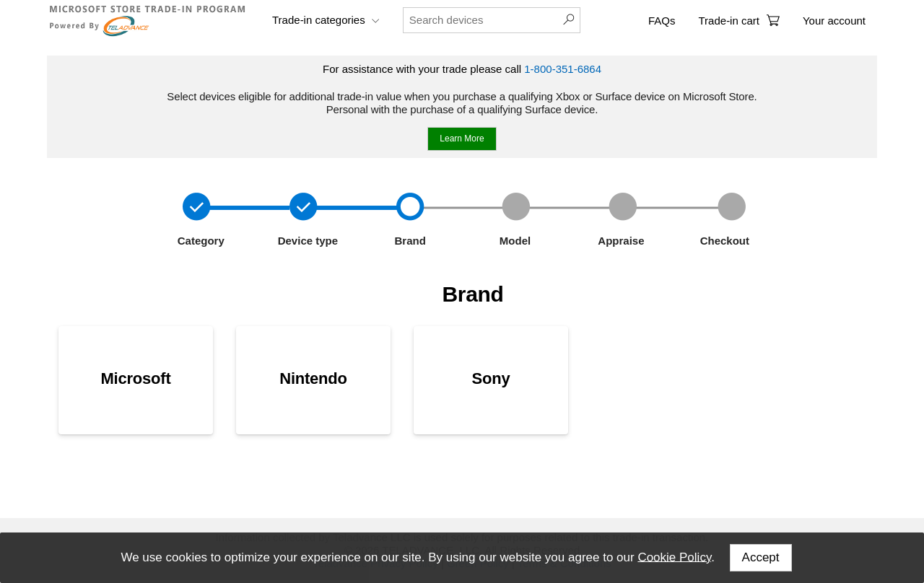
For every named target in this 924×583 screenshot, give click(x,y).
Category (200, 241)
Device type (307, 241)
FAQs (662, 21)
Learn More (462, 139)
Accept (761, 557)
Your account (834, 21)
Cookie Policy (674, 557)
